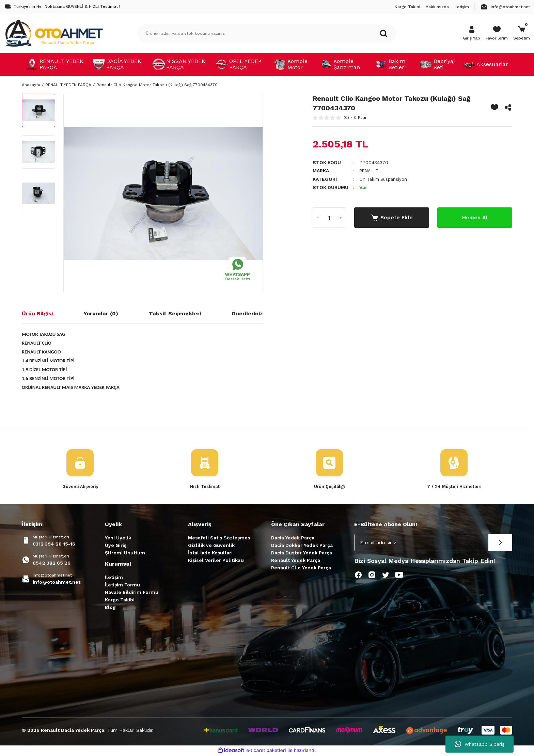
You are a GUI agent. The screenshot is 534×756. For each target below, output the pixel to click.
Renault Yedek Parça (296, 561)
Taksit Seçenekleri (175, 313)
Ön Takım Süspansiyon (385, 179)
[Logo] (54, 33)
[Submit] (500, 543)
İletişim (114, 578)
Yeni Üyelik (118, 538)
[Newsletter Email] (433, 543)
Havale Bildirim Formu (132, 593)
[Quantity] (329, 217)
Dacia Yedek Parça (293, 538)
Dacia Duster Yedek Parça (302, 553)
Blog (110, 608)
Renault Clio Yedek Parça (301, 568)
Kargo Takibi (120, 600)
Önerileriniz (247, 313)
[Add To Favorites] (494, 107)
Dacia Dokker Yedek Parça (302, 546)
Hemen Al (475, 217)
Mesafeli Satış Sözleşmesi (220, 538)
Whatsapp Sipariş (480, 744)
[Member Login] (472, 33)
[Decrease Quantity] (318, 217)
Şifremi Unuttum (125, 553)
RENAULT (370, 171)
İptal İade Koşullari (210, 553)
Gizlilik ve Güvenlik (211, 546)
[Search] (267, 33)
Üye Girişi (116, 546)
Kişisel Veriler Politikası (216, 561)
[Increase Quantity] (341, 217)
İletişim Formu (122, 585)
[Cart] (522, 33)
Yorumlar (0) (101, 313)
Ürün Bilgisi (37, 313)
